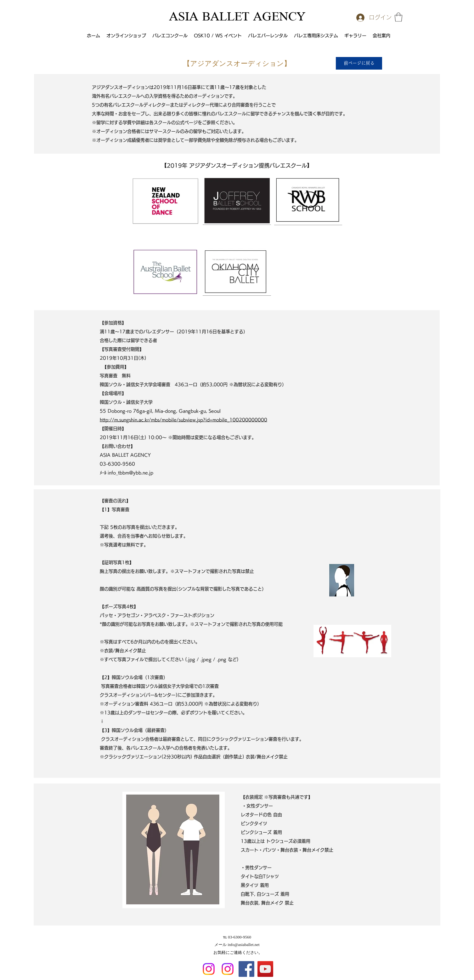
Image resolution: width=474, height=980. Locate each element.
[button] (398, 17)
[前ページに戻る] (359, 63)
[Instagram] (209, 969)
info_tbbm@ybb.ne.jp (130, 473)
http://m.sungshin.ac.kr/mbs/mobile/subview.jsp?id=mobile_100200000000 (183, 420)
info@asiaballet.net (244, 945)
